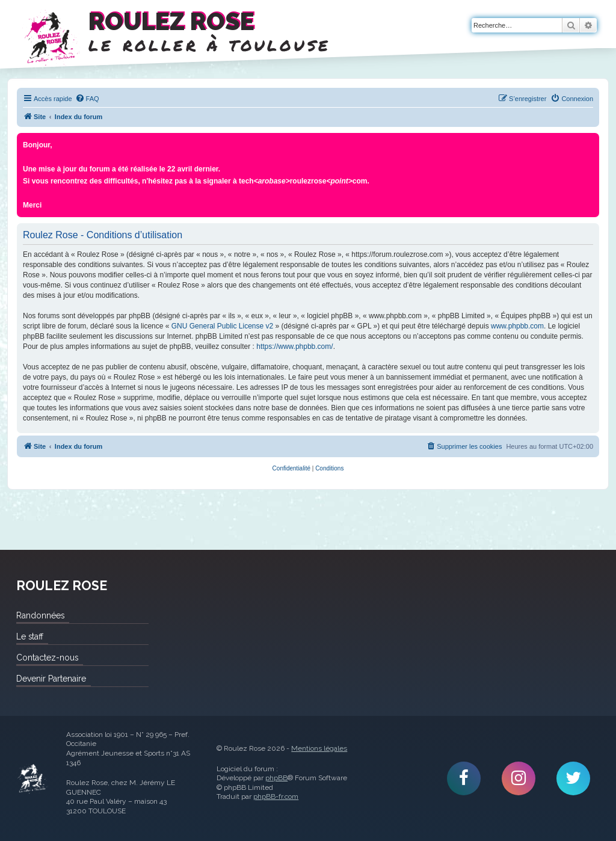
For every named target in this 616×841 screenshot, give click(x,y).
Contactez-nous (47, 658)
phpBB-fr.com (276, 796)
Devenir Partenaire (51, 679)
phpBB (276, 778)
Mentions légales (319, 748)
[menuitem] (87, 99)
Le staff (30, 636)
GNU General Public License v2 (222, 326)
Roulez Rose (32, 778)
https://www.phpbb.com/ (294, 347)
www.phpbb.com (517, 326)
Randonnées (40, 615)
